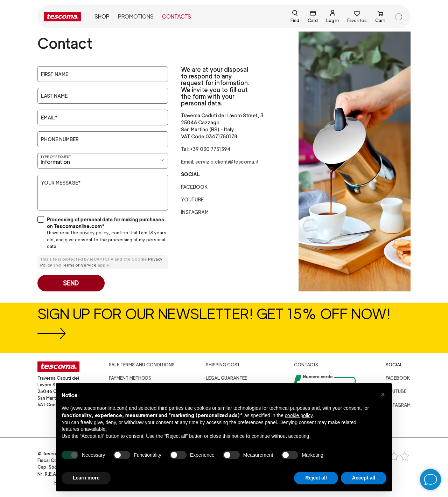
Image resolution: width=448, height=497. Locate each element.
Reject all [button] (316, 478)
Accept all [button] (364, 478)
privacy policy (94, 233)
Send (71, 283)
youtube (192, 199)
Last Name (54, 96)
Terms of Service (79, 265)
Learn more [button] (86, 478)
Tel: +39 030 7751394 (206, 149)
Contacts (177, 17)
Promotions (136, 17)
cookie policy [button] (299, 415)
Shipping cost (223, 365)
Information (55, 162)
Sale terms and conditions (142, 365)
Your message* (61, 183)
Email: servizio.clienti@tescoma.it (220, 162)
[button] (383, 394)
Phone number (60, 139)
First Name (55, 74)
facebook (194, 187)
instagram (195, 212)
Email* (49, 118)
